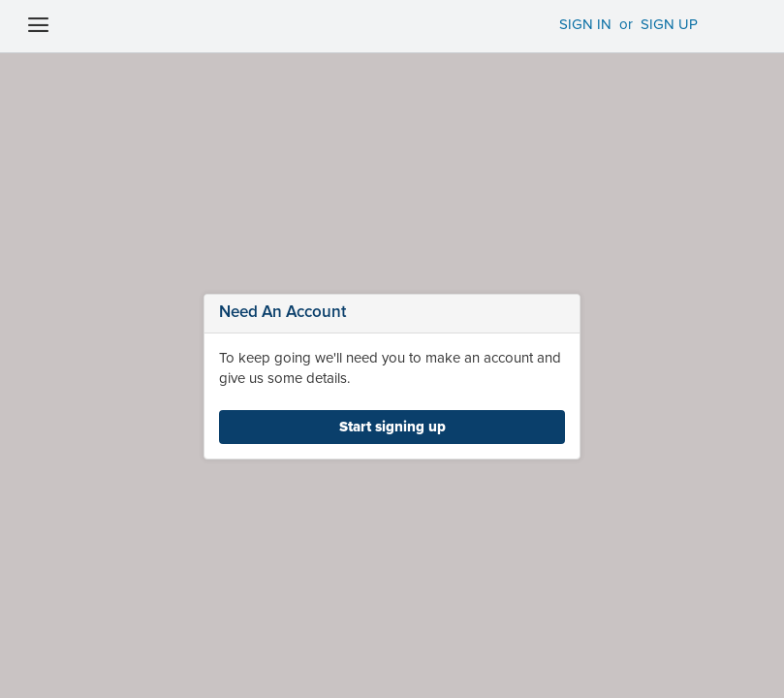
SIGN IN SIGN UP (612, 24)
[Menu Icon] (34, 28)
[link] (392, 427)
